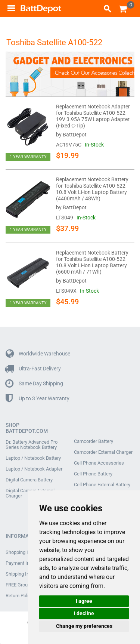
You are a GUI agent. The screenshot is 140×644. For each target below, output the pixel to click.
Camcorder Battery (94, 441)
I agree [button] (84, 601)
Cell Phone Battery (93, 474)
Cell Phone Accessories (99, 463)
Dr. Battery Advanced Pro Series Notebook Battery (32, 445)
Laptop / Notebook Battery (33, 458)
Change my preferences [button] (84, 626)
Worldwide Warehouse (38, 354)
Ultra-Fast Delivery (33, 369)
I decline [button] (84, 613)
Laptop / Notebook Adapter (34, 469)
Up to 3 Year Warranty (38, 399)
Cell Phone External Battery (102, 485)
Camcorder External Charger (103, 452)
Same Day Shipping (34, 384)
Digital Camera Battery (29, 480)
